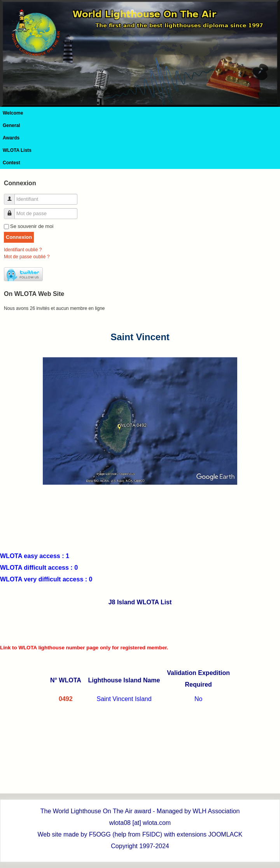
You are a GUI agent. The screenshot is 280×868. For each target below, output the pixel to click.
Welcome (13, 113)
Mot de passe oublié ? (27, 257)
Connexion (19, 237)
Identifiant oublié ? (23, 250)
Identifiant (12, 196)
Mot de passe (12, 210)
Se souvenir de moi (32, 226)
